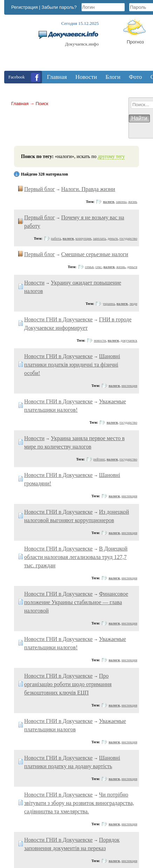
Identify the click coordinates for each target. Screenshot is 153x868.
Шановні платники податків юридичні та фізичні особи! (72, 365)
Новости (34, 283)
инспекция (129, 386)
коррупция (84, 238)
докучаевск (129, 340)
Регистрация (25, 7)
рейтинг (99, 459)
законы (121, 202)
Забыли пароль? (59, 7)
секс (98, 267)
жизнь (133, 202)
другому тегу (111, 156)
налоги (109, 202)
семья (89, 267)
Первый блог (40, 189)
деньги (113, 238)
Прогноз (135, 42)
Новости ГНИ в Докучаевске (58, 319)
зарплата (99, 238)
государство (128, 238)
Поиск (42, 104)
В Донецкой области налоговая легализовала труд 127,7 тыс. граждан (76, 557)
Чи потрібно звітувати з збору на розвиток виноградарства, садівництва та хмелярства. (79, 803)
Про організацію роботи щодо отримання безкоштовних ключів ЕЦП (68, 684)
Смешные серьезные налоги (95, 254)
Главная (20, 104)
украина (109, 304)
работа (56, 238)
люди (133, 304)
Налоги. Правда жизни (88, 189)
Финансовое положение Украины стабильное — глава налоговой (76, 602)
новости (100, 340)
